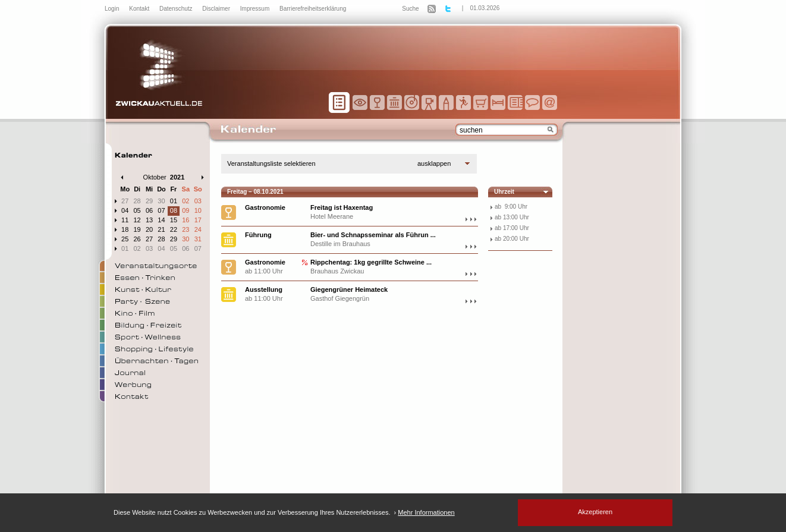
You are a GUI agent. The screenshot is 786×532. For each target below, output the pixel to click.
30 (161, 201)
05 (137, 210)
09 (186, 210)
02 (186, 201)
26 (137, 239)
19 (137, 229)
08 (174, 210)
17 (198, 220)
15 (174, 220)
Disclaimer (217, 9)
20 (149, 229)
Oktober (155, 177)
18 (125, 229)
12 (137, 220)
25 (125, 239)
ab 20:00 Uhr (512, 239)
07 (161, 210)
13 (149, 220)
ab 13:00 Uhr (512, 217)
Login (113, 9)
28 (137, 201)
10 (198, 210)
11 (125, 220)
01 (174, 201)
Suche (410, 9)
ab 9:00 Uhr (511, 207)
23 (186, 229)
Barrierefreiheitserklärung (313, 9)
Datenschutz (177, 9)
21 (161, 229)
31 (198, 239)
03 (198, 201)
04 (125, 210)
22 (174, 229)
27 (125, 201)
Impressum (256, 9)
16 (186, 220)
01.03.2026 (485, 8)
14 (161, 220)
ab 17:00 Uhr (512, 228)
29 (149, 201)
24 (198, 229)
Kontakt (140, 9)
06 (149, 210)
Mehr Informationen (426, 512)
